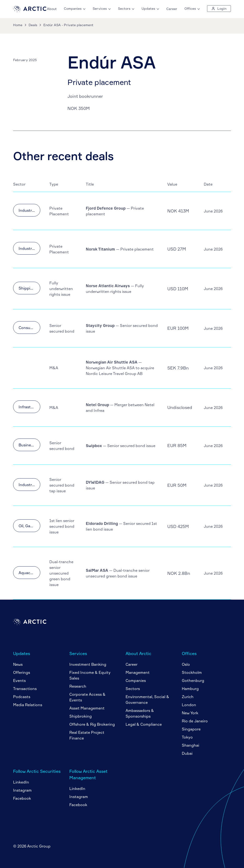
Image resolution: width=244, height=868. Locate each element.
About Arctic (138, 653)
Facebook (22, 798)
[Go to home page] (30, 11)
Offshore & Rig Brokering (92, 724)
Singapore (191, 729)
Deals (33, 25)
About (52, 9)
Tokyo (187, 737)
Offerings (22, 672)
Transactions (25, 689)
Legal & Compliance (144, 724)
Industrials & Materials (29, 210)
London (189, 705)
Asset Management (87, 708)
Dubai (187, 753)
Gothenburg (193, 681)
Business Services (29, 445)
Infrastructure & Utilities (29, 407)
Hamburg (190, 689)
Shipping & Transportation (29, 288)
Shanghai (191, 745)
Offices (189, 653)
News (18, 664)
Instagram (22, 790)
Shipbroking (81, 716)
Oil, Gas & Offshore (29, 526)
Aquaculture (29, 573)
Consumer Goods (29, 328)
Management (138, 672)
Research (78, 686)
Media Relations (28, 705)
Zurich (188, 697)
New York (190, 713)
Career (172, 9)
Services (78, 653)
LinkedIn (21, 782)
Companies (136, 681)
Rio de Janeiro (195, 721)
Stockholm (192, 672)
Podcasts (22, 697)
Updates (22, 653)
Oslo (186, 664)
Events (19, 681)
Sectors (133, 689)
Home (18, 25)
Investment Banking (88, 664)
